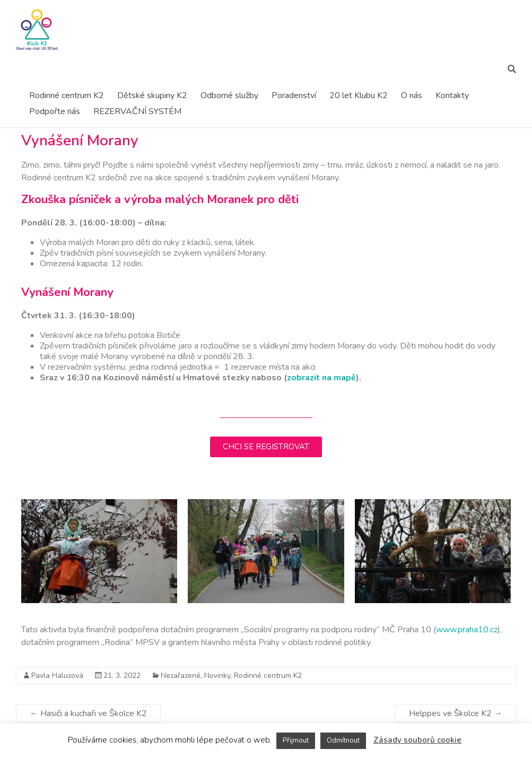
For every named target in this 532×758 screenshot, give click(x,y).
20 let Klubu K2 (359, 95)
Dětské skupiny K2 (152, 95)
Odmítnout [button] (343, 740)
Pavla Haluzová (57, 676)
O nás (412, 95)
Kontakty (452, 95)
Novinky (217, 676)
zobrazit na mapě (321, 378)
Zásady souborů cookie (417, 740)
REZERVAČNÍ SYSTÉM (137, 111)
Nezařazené (181, 676)
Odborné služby (229, 95)
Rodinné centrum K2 (67, 95)
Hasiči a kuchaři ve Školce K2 (88, 713)
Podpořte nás (55, 111)
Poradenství (294, 95)
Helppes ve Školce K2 (456, 713)
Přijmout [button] (296, 740)
